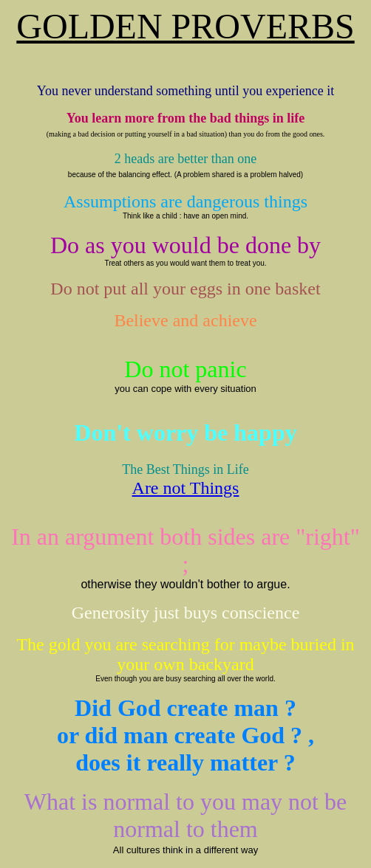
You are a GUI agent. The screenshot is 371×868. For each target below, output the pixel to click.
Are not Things (186, 488)
